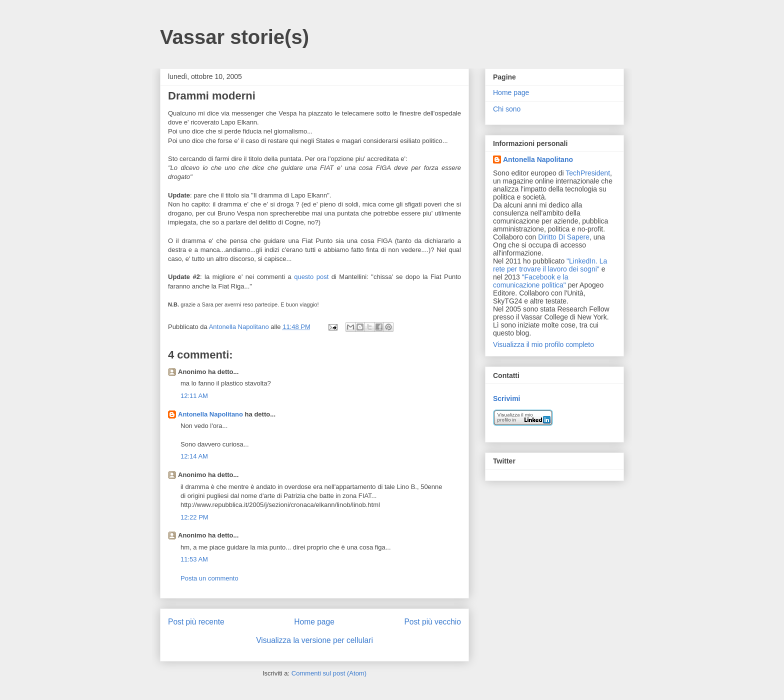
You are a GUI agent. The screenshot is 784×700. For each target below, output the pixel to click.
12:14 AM (194, 456)
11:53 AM (194, 559)
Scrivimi (506, 398)
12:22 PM (194, 517)
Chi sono (507, 109)
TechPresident (588, 173)
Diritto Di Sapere (564, 237)
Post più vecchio (432, 622)
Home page (314, 622)
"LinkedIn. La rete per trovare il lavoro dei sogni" (550, 265)
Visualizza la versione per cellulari (314, 640)
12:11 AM (194, 396)
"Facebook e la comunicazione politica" (531, 281)
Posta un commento (209, 578)
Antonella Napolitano (210, 414)
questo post (311, 277)
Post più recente (196, 622)
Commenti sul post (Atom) (329, 673)
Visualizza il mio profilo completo (543, 344)
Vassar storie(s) (234, 37)
